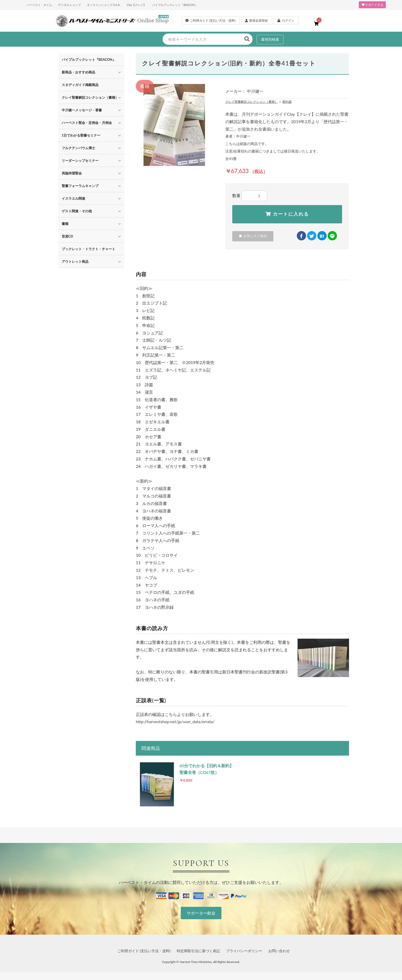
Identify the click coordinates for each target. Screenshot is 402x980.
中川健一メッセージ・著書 (82, 110)
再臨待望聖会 (72, 173)
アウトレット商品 (75, 261)
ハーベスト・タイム (39, 5)
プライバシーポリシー (244, 951)
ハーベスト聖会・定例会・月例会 (87, 123)
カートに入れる (287, 214)
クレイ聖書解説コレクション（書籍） (90, 97)
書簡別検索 (270, 39)
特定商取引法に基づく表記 (198, 951)
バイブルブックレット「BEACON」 (175, 5)
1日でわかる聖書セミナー (81, 135)
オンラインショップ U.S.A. (104, 5)
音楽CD (68, 236)
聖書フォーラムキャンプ (80, 186)
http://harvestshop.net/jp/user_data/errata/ (175, 721)
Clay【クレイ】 (136, 5)
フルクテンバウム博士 (78, 148)
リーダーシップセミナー (80, 160)
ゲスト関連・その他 (77, 211)
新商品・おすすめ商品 (78, 72)
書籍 (65, 224)
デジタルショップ (69, 5)
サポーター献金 (201, 913)
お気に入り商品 (253, 236)
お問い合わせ (279, 951)
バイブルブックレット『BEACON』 (89, 60)
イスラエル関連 (73, 198)
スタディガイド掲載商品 (80, 85)
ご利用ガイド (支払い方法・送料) (144, 951)
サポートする (372, 5)
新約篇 (287, 102)
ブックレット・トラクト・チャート (88, 249)
